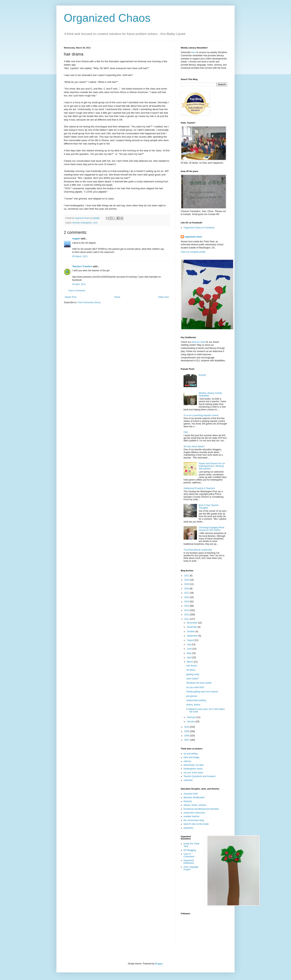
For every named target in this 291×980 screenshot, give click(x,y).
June (190, 649)
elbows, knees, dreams (195, 805)
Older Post (163, 297)
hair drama (192, 666)
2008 (187, 736)
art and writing (191, 754)
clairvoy (187, 761)
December (192, 623)
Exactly (202, 375)
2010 (187, 727)
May (189, 653)
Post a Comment (77, 291)
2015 (187, 602)
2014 (187, 606)
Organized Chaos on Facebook (199, 228)
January (191, 722)
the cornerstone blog (194, 820)
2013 (187, 610)
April (189, 657)
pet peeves (192, 696)
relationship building (196, 700)
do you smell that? (195, 687)
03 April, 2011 (79, 284)
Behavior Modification (194, 797)
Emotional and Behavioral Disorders (201, 809)
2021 (187, 576)
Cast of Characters (189, 855)
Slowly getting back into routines (202, 692)
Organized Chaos (107, 18)
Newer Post (71, 297)
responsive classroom (194, 813)
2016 (187, 597)
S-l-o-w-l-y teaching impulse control (201, 415)
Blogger (159, 964)
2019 (187, 584)
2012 (187, 615)
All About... (192, 670)
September (193, 636)
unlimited (188, 780)
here (194, 52)
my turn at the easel (193, 773)
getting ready (193, 674)
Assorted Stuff (191, 794)
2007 (187, 740)
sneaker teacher (192, 816)
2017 (187, 593)
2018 (187, 589)
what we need (198, 342)
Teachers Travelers (82, 266)
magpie (76, 239)
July (189, 644)
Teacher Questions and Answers (200, 776)
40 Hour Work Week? (194, 447)
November (192, 627)
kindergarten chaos (193, 769)
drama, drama (193, 705)
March (190, 662)
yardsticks (188, 828)
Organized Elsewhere (189, 862)
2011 (187, 619)
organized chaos (193, 237)
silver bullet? (193, 679)
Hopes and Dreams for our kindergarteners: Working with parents (212, 466)
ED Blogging (190, 850)
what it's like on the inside (196, 824)
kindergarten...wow (89, 223)
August (191, 640)
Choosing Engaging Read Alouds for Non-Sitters (211, 529)
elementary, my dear (194, 765)
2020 (187, 580)
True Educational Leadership (198, 550)
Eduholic (188, 801)
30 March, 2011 (80, 256)
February (192, 717)
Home (117, 297)
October (191, 631)
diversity (76, 223)
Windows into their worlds (199, 683)
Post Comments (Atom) (89, 302)
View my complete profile (193, 252)
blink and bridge (191, 757)
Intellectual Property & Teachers (199, 488)
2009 (187, 731)
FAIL (186, 432)
